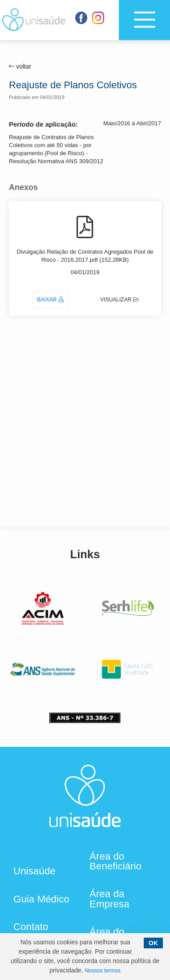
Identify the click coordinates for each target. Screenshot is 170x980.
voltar (20, 66)
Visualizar (119, 300)
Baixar (50, 300)
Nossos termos (103, 971)
